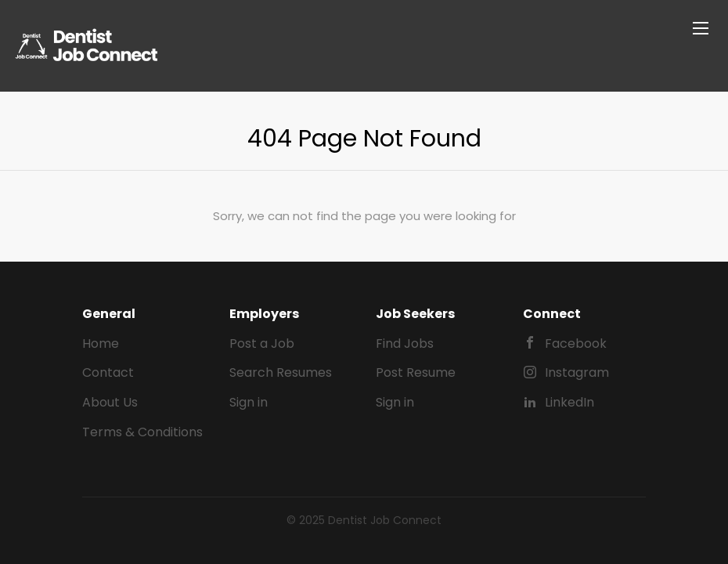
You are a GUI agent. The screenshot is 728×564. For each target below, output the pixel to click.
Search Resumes (281, 372)
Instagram (577, 372)
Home (101, 343)
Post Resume (416, 372)
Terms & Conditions (142, 432)
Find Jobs (405, 343)
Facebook (576, 343)
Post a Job (262, 343)
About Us (110, 402)
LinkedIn (569, 402)
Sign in (249, 402)
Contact (108, 372)
